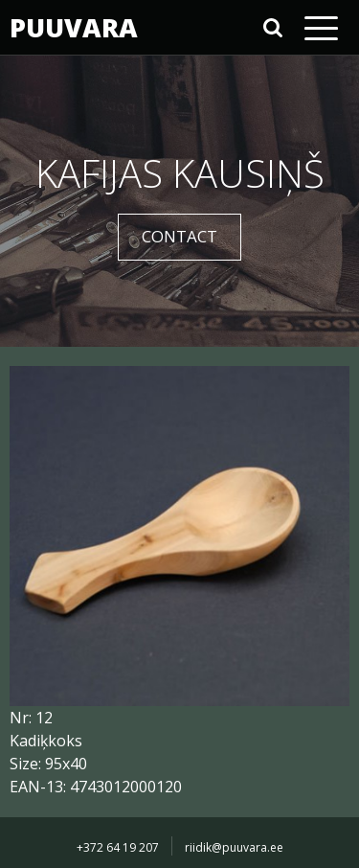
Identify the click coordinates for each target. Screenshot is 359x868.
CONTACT (179, 236)
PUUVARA (72, 27)
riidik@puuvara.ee (234, 847)
